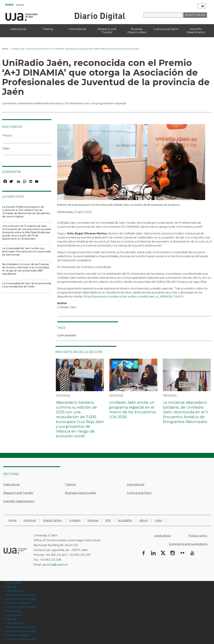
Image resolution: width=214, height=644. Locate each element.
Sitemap (93, 520)
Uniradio (75, 520)
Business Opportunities (81, 493)
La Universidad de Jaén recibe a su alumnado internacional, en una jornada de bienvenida (26, 251)
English (10, 4)
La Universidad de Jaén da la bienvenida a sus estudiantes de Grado (27, 285)
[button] (131, 163)
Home (5, 49)
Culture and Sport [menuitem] (166, 29)
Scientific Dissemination (19, 501)
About (144, 520)
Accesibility (125, 520)
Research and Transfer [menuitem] (107, 31)
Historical (30, 520)
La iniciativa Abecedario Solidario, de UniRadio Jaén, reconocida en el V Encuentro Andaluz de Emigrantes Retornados (185, 412)
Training (70, 484)
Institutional (11, 484)
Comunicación (67, 335)
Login (159, 520)
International (136, 484)
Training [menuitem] (48, 29)
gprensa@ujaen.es (55, 565)
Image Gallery (53, 520)
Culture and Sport (139, 493)
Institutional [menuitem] (18, 29)
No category (14, 611)
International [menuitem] (77, 29)
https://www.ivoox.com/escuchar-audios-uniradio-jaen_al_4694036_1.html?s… (135, 297)
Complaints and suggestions (188, 544)
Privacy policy (198, 536)
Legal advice (163, 536)
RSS (108, 520)
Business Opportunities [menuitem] (137, 31)
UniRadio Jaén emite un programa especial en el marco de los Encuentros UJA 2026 (133, 410)
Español (20, 4)
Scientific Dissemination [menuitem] (196, 31)
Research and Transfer (18, 493)
